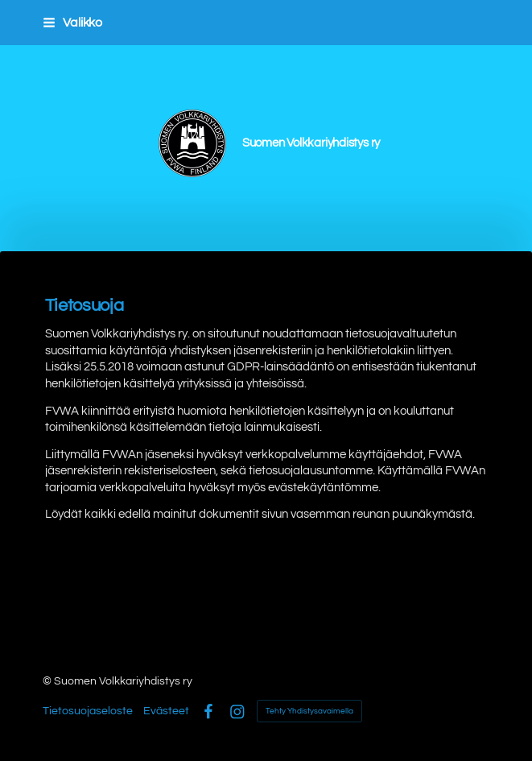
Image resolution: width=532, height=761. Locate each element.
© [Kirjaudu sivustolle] (48, 681)
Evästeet (166, 711)
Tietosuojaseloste (88, 711)
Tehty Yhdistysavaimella (309, 711)
